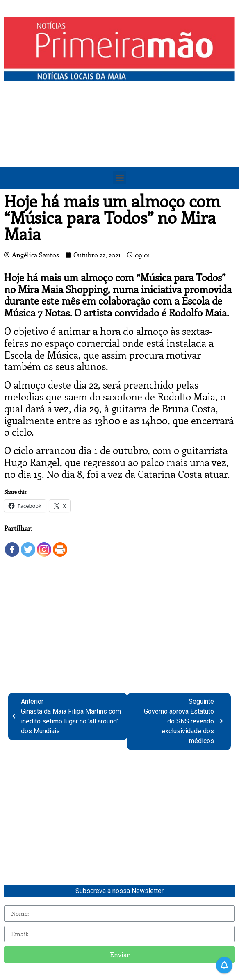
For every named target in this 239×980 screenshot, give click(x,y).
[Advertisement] (119, 146)
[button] (119, 178)
